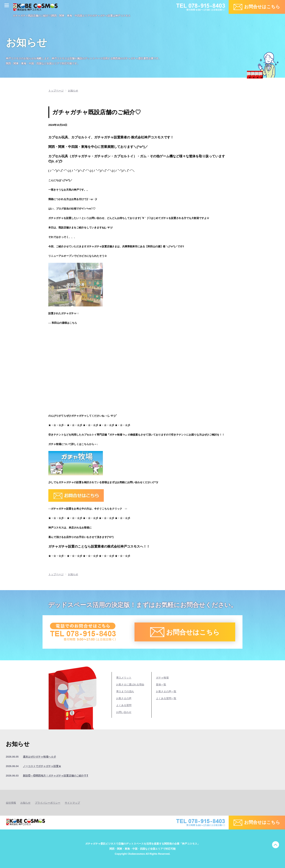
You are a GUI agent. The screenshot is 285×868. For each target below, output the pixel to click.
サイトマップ (72, 803)
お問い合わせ (124, 712)
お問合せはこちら (262, 7)
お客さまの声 (124, 698)
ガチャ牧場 (162, 678)
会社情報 (11, 803)
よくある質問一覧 (166, 698)
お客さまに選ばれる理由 (130, 685)
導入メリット (124, 678)
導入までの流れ (125, 691)
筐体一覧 (161, 685)
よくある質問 (124, 705)
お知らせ (25, 803)
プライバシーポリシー (48, 803)
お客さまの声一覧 (166, 691)
